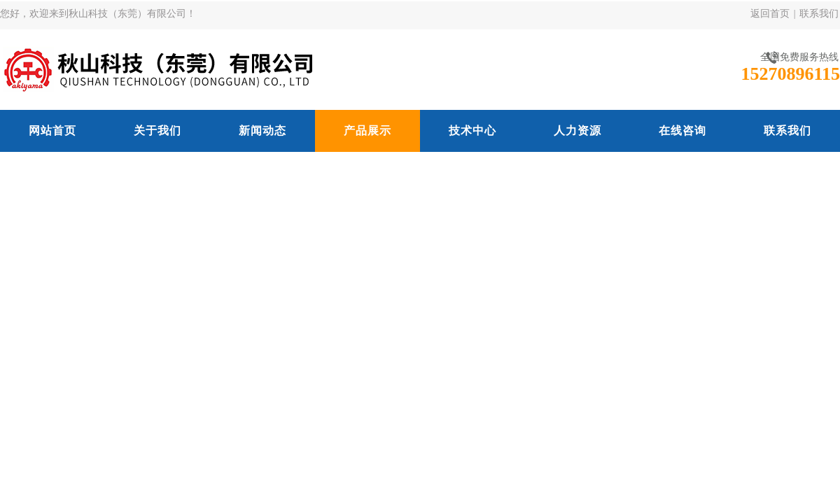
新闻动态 (262, 131)
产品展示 (367, 131)
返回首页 (770, 14)
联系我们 (819, 14)
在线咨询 (682, 131)
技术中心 (472, 131)
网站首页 (52, 131)
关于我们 (157, 131)
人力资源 (577, 131)
